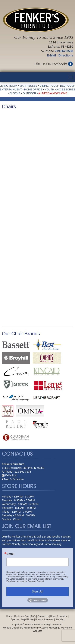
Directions (66, 55)
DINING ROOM (49, 86)
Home (9, 616)
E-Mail (51, 55)
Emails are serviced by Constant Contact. (25, 581)
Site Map (60, 619)
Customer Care (22, 616)
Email (10, 554)
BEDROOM (67, 86)
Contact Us (43, 616)
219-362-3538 (23, 472)
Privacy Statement (44, 619)
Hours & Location (59, 616)
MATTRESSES (28, 86)
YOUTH (49, 89)
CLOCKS (15, 93)
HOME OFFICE (33, 89)
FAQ (33, 616)
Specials (15, 619)
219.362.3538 (64, 51)
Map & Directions (14, 479)
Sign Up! (37, 591)
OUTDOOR (30, 93)
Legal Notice (27, 619)
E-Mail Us (11, 475)
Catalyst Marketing (49, 628)
